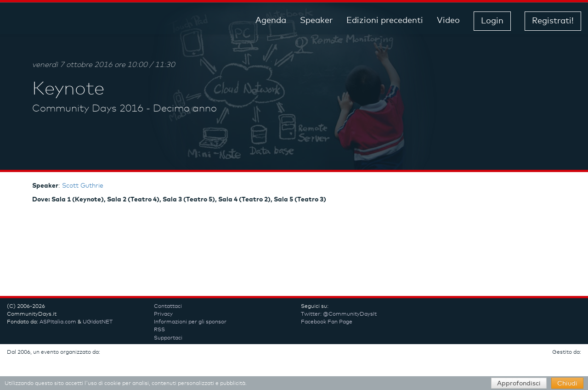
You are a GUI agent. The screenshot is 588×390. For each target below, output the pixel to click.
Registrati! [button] (553, 21)
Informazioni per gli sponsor (190, 322)
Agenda (271, 21)
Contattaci (168, 306)
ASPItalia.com (58, 322)
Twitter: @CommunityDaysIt (339, 314)
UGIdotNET (98, 322)
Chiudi (567, 384)
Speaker (316, 21)
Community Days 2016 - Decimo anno (124, 109)
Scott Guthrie (83, 186)
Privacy (163, 314)
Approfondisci (519, 384)
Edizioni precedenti (385, 21)
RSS (159, 330)
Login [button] (492, 21)
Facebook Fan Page (327, 322)
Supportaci (168, 338)
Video (448, 21)
